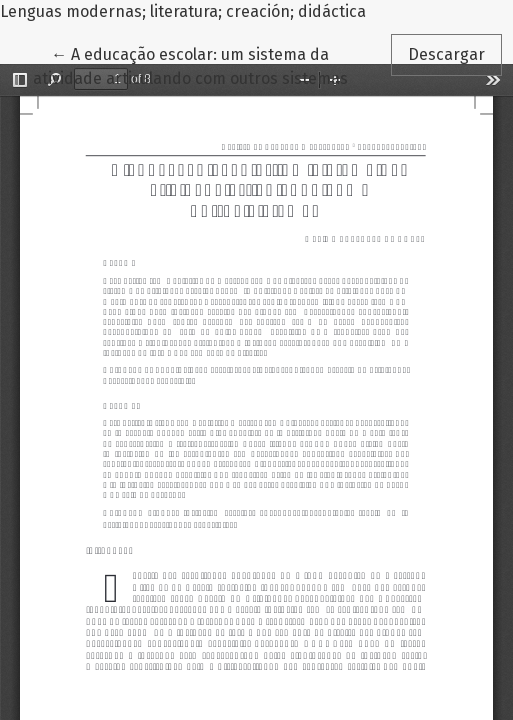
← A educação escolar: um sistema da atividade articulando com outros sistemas (190, 65)
